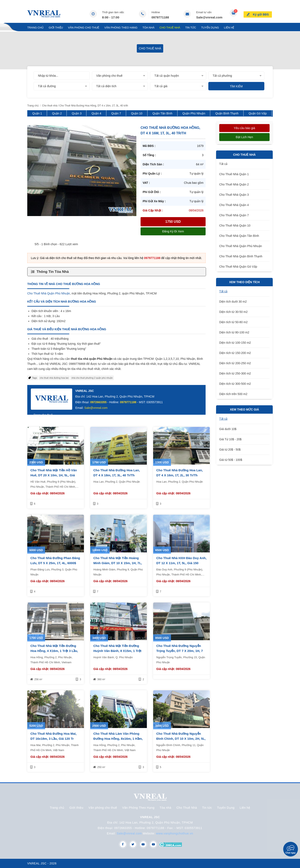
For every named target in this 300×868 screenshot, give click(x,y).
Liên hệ (229, 28)
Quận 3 (77, 113)
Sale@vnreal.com (209, 17)
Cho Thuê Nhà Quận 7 (234, 215)
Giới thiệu (56, 28)
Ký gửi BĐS (262, 13)
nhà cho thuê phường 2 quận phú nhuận (92, 378)
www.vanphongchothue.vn (175, 833)
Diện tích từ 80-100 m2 (234, 332)
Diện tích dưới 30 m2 (233, 302)
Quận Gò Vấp (258, 113)
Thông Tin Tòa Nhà (53, 272)
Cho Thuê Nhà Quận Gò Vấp (238, 267)
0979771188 (160, 17)
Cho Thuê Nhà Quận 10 (235, 225)
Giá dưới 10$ (228, 429)
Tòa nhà (148, 28)
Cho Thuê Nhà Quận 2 (234, 184)
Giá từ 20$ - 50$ (230, 450)
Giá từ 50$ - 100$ (231, 460)
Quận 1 (37, 113)
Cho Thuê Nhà (170, 28)
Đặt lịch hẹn (244, 137)
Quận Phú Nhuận (194, 113)
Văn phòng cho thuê (84, 28)
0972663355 (98, 402)
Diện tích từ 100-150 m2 (235, 343)
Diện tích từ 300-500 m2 (235, 384)
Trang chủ (35, 28)
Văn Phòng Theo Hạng (121, 28)
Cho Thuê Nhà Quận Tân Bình (239, 236)
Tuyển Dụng (210, 28)
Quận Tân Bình (162, 113)
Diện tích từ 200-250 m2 (235, 363)
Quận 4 (96, 113)
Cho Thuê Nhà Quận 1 (234, 174)
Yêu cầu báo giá (244, 128)
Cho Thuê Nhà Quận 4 (234, 205)
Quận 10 (137, 113)
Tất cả (223, 164)
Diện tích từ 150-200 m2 (235, 353)
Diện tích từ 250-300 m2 (235, 373)
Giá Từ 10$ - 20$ (230, 439)
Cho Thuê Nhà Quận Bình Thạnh (241, 256)
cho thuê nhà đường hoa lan (54, 378)
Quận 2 (57, 113)
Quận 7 (116, 113)
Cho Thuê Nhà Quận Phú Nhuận (49, 293)
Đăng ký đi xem (173, 231)
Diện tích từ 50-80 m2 (233, 322)
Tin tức (191, 28)
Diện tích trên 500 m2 (233, 394)
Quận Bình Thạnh (227, 113)
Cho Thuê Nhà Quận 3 (234, 195)
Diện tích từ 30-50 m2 (233, 312)
